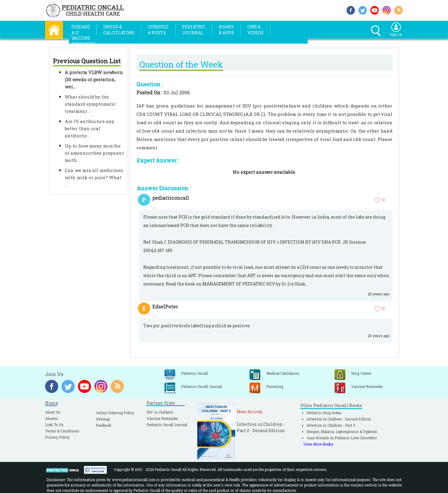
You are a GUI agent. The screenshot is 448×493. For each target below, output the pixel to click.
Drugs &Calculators (119, 30)
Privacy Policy (57, 437)
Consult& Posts (158, 30)
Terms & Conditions (62, 431)
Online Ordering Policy (115, 413)
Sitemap (103, 419)
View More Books (318, 444)
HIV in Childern (160, 412)
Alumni (51, 418)
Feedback (104, 425)
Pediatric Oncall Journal (167, 425)
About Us (53, 412)
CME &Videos (255, 30)
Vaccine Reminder (162, 418)
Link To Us (54, 425)
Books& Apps (226, 30)
